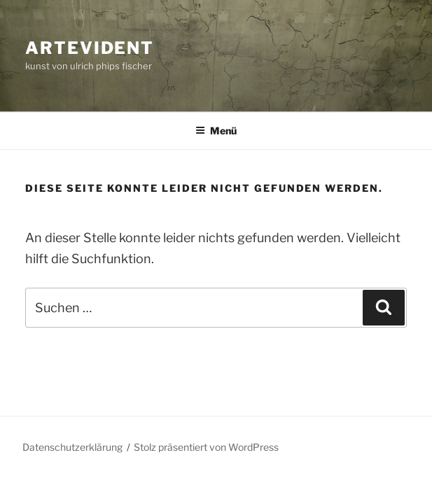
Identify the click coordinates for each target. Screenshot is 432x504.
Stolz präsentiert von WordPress (206, 447)
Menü (216, 131)
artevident (90, 48)
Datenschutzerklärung (72, 447)
